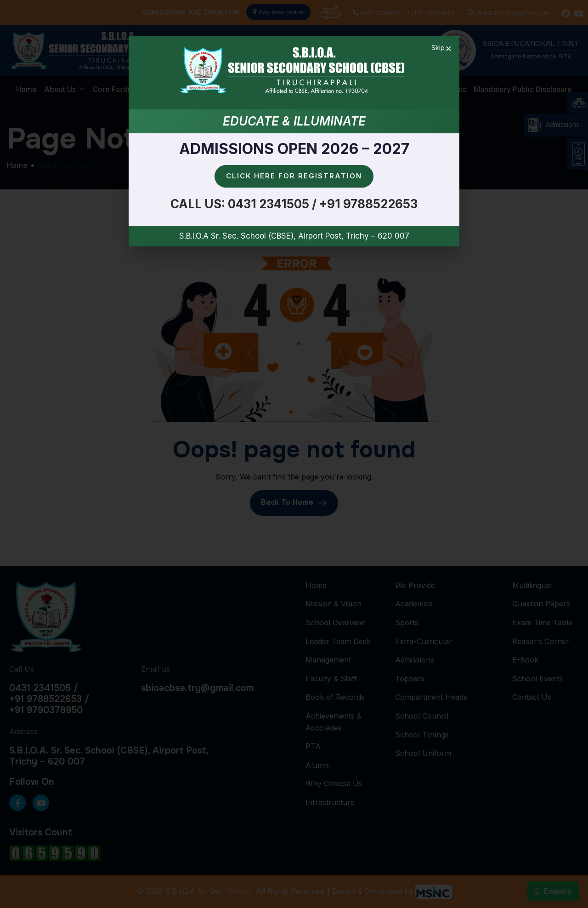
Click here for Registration (294, 176)
